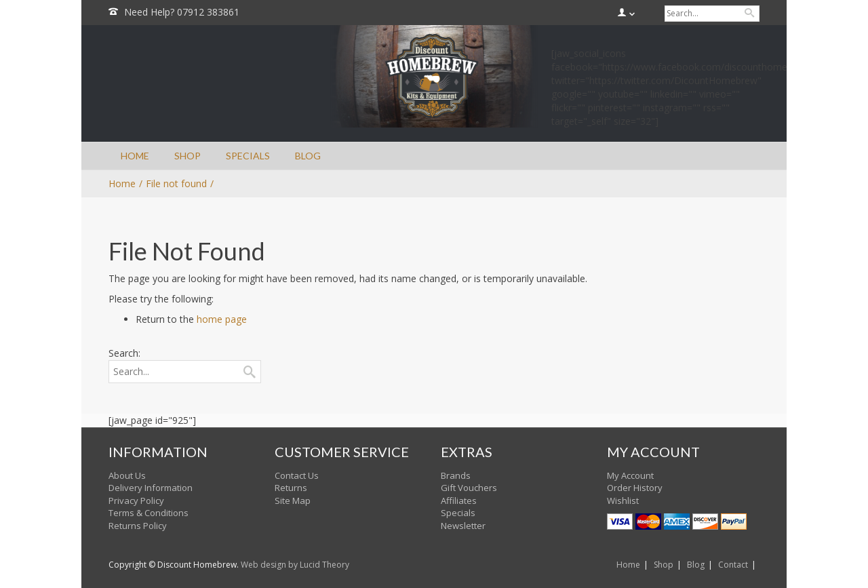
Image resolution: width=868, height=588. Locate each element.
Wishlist (623, 501)
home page (222, 319)
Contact (733, 565)
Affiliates (459, 501)
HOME (135, 156)
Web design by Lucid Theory (295, 565)
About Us (127, 475)
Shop (664, 565)
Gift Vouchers (469, 488)
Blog (696, 565)
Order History (635, 488)
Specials (458, 513)
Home (628, 565)
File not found (176, 183)
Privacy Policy (136, 501)
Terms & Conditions (149, 513)
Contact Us (297, 475)
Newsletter (463, 526)
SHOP (188, 156)
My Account (630, 475)
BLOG (308, 156)
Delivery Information (151, 488)
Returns (291, 488)
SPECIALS (248, 156)
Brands (456, 475)
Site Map (293, 501)
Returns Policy (138, 526)
